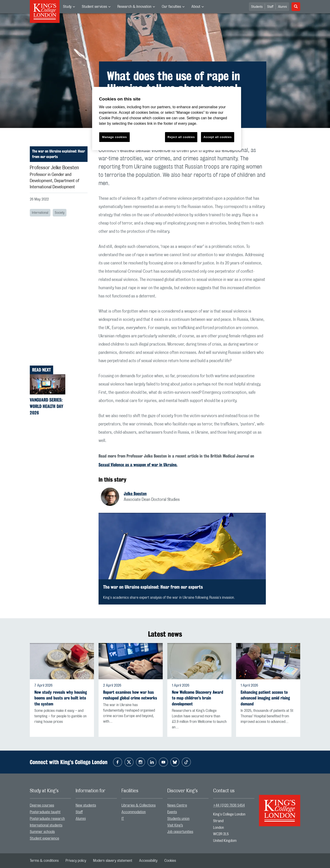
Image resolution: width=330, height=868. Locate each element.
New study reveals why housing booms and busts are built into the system (61, 698)
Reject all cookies (181, 137)
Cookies (170, 861)
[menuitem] (69, 7)
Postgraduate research (47, 819)
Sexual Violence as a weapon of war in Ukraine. (138, 465)
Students (257, 7)
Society (60, 213)
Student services (94, 7)
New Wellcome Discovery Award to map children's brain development (198, 698)
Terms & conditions (44, 861)
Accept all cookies (218, 137)
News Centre (177, 805)
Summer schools (42, 832)
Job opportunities (180, 832)
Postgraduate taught (45, 812)
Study (67, 7)
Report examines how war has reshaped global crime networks (130, 695)
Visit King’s (175, 825)
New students (86, 805)
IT (123, 819)
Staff (270, 7)
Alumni (282, 7)
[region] (167, 119)
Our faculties (171, 7)
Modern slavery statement (113, 861)
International (40, 213)
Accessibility (148, 861)
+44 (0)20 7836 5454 (229, 805)
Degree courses (42, 805)
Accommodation (134, 812)
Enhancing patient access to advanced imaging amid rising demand (265, 698)
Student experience (44, 838)
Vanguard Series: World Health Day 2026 (47, 406)
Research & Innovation (134, 7)
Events (172, 812)
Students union (178, 819)
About (196, 7)
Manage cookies (115, 137)
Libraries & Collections (139, 805)
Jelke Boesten (135, 494)
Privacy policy (76, 861)
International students (46, 825)
